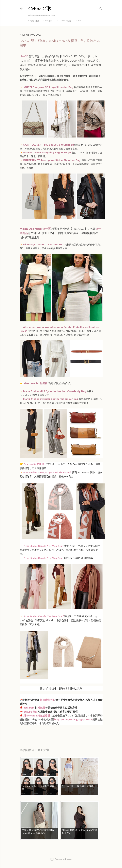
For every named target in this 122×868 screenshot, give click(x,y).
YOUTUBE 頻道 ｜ (65, 21)
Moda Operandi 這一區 (35, 229)
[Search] (101, 8)
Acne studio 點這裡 (34, 464)
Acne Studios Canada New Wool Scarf (44, 546)
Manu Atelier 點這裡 (35, 383)
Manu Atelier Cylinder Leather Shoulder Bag (51, 399)
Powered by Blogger (61, 859)
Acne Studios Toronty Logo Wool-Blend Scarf (47, 472)
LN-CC (24, 56)
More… (79, 21)
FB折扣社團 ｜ (35, 21)
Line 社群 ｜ (49, 21)
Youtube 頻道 (30, 712)
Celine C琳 (40, 9)
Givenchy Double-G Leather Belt (43, 245)
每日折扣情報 (33, 731)
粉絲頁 (41, 708)
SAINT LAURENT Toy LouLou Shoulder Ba (49, 145)
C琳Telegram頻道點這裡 (36, 716)
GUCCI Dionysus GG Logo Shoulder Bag (49, 87)
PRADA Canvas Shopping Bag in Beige (47, 153)
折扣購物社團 (47, 700)
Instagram (28, 708)
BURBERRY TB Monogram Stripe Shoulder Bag (52, 160)
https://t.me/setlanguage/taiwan (73, 719)
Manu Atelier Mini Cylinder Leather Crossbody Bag (55, 391)
